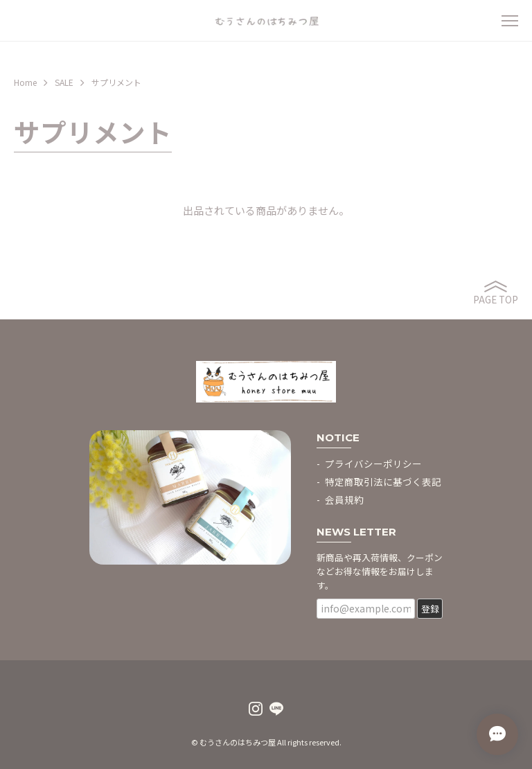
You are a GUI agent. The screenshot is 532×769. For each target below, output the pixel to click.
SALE (64, 82)
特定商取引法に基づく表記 (383, 481)
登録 (430, 609)
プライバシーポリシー (373, 463)
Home (25, 82)
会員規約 (344, 500)
